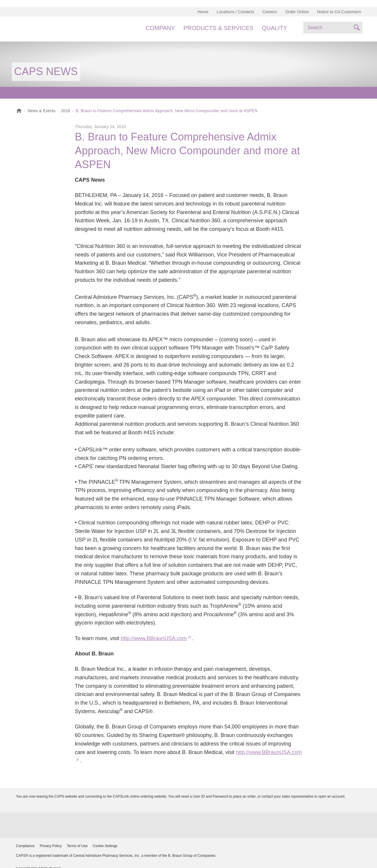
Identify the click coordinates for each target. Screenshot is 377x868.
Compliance (25, 846)
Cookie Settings (105, 846)
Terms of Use (77, 846)
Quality (275, 28)
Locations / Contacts (235, 12)
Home (203, 12)
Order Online (297, 12)
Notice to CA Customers (339, 12)
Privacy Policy (51, 846)
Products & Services (218, 28)
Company (160, 28)
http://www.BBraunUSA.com (154, 638)
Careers (270, 12)
